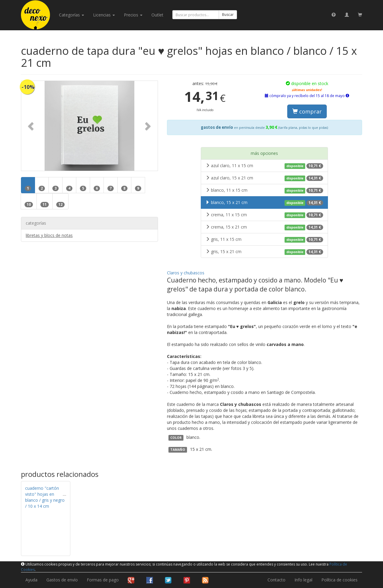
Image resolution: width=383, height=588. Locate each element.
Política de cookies (339, 580)
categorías (72, 15)
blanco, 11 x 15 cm (264, 190)
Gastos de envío (62, 580)
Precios (133, 15)
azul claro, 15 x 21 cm (264, 178)
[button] (31, 126)
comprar (307, 111)
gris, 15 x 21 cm (264, 252)
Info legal (303, 580)
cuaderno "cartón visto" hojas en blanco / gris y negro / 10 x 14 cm (45, 497)
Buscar (228, 15)
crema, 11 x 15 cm (264, 215)
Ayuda (31, 580)
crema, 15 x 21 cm (264, 227)
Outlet (157, 15)
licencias (104, 15)
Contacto (276, 580)
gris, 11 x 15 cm (264, 239)
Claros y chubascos (186, 273)
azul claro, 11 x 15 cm (264, 166)
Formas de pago (103, 580)
